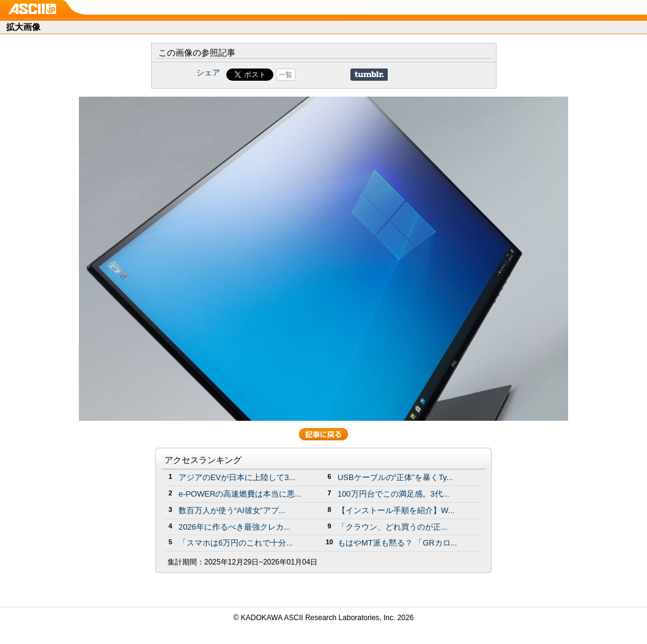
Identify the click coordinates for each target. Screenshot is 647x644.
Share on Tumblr (369, 75)
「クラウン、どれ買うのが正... (393, 527)
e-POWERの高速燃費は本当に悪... (240, 494)
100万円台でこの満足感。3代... (394, 494)
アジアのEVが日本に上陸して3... (237, 477)
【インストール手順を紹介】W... (396, 510)
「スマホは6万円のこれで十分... (236, 543)
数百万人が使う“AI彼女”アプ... (232, 510)
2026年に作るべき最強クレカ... (235, 527)
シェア (208, 72)
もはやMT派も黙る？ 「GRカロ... (397, 543)
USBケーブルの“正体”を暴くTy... (395, 477)
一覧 (286, 75)
